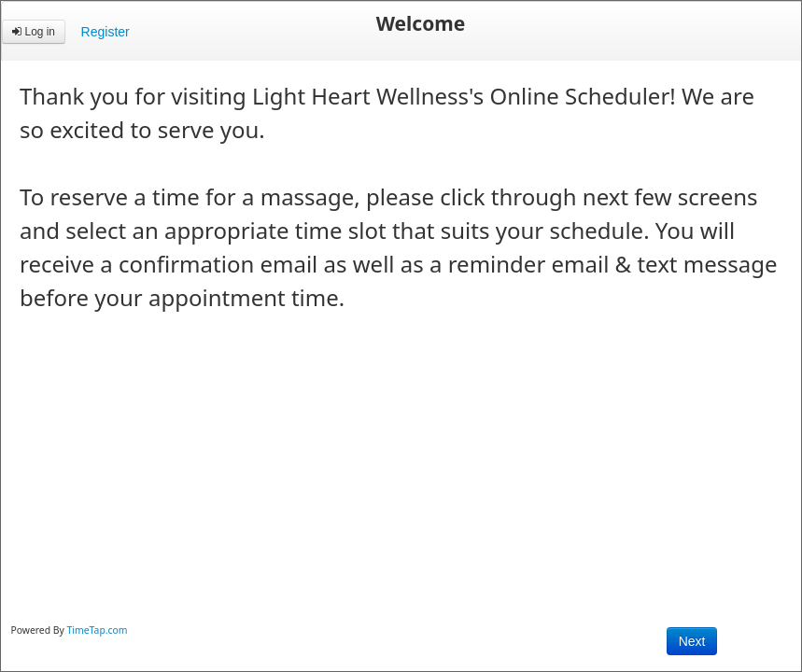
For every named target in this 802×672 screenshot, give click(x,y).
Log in (34, 32)
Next (692, 641)
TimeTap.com (98, 630)
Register (106, 32)
